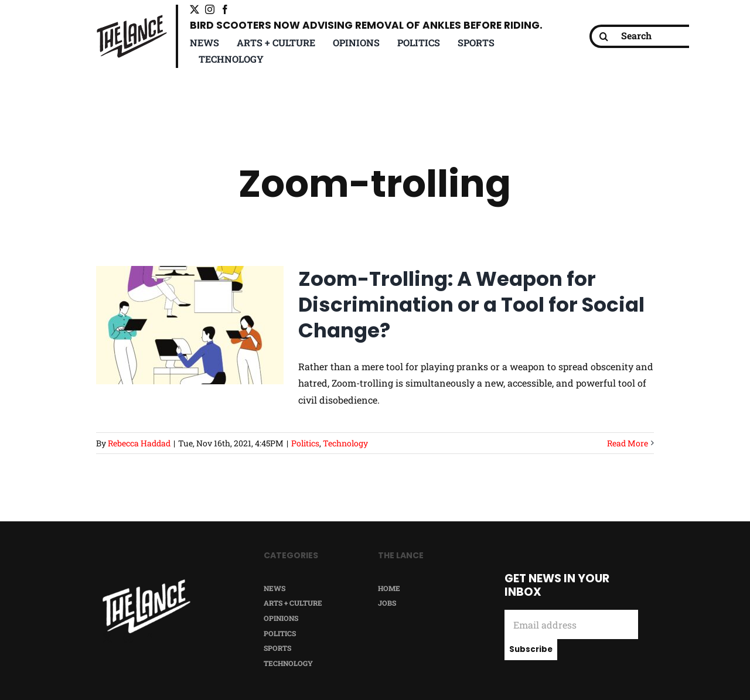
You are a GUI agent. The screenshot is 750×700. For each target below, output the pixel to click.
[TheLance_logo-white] (146, 584)
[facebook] (225, 9)
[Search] (648, 36)
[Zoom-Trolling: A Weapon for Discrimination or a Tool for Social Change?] (190, 325)
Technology (345, 443)
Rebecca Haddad (139, 443)
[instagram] (210, 9)
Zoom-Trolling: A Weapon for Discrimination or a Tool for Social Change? (471, 305)
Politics (305, 443)
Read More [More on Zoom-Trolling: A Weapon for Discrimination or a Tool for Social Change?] (628, 443)
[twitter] (195, 9)
